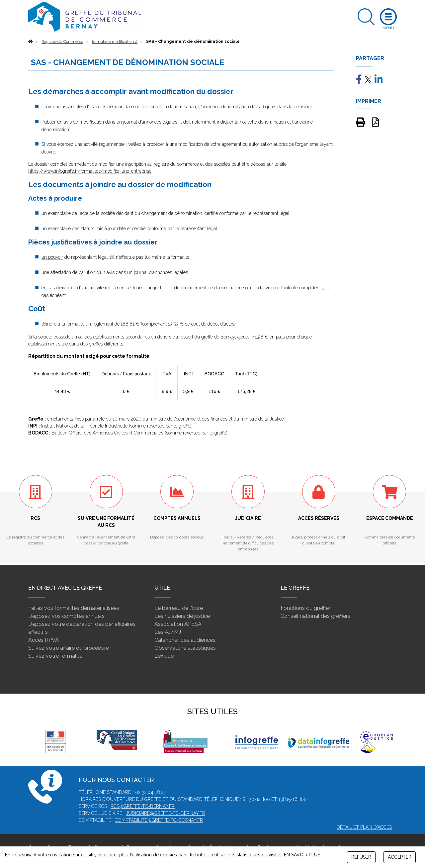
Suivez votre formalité (55, 656)
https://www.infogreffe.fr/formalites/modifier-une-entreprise (90, 171)
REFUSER (361, 857)
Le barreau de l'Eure (179, 608)
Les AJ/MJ (168, 632)
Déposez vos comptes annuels (66, 616)
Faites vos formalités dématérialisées (74, 608)
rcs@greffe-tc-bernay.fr (143, 806)
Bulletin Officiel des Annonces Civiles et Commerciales (107, 433)
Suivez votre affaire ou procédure (69, 648)
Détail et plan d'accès (364, 827)
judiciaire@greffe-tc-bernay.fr (166, 813)
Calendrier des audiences (185, 640)
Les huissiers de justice (182, 616)
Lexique (164, 656)
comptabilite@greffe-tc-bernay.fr (159, 820)
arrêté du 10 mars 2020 (117, 419)
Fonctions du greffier (305, 608)
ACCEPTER (400, 857)
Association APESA (178, 624)
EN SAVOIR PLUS (302, 855)
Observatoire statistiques (185, 648)
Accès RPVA (43, 640)
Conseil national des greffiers (315, 616)
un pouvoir (52, 257)
